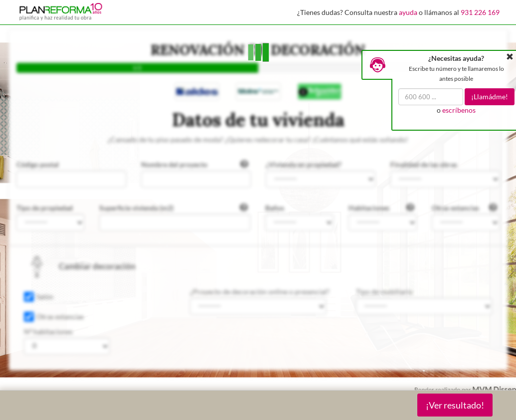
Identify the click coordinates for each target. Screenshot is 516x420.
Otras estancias (60, 316)
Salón (45, 297)
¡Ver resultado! (455, 405)
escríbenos (459, 110)
